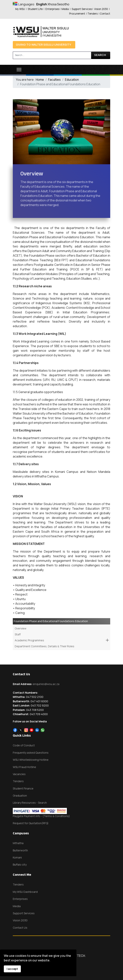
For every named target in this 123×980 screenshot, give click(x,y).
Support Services (82, 9)
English (42, 4)
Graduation (20, 796)
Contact (105, 14)
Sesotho (63, 4)
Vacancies (19, 774)
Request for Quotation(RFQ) (31, 823)
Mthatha (18, 843)
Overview (21, 628)
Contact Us (20, 928)
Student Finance (23, 788)
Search (100, 55)
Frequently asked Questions (31, 753)
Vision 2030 (101, 9)
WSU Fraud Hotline (24, 767)
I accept (12, 969)
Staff (18, 634)
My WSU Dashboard (25, 892)
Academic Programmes (29, 640)
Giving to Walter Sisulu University (43, 45)
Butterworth (20, 850)
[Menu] (19, 70)
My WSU (20, 9)
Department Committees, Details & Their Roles (45, 646)
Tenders (93, 14)
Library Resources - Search (30, 803)
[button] (107, 640)
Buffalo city (20, 865)
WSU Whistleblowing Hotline (31, 760)
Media (65, 9)
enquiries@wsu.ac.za (46, 684)
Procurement (77, 14)
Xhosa (52, 4)
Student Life (35, 9)
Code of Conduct (24, 745)
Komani (17, 857)
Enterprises (52, 9)
